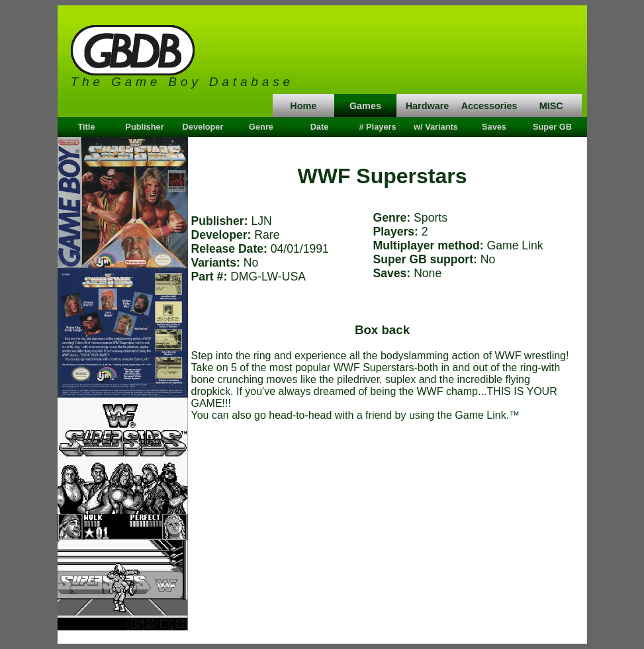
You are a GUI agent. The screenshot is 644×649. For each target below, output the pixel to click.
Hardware (428, 106)
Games (365, 106)
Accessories (489, 106)
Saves (494, 127)
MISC (551, 106)
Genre (261, 127)
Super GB (552, 127)
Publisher (144, 127)
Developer (203, 127)
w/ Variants (436, 127)
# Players (377, 127)
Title (86, 127)
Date (320, 127)
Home (303, 106)
